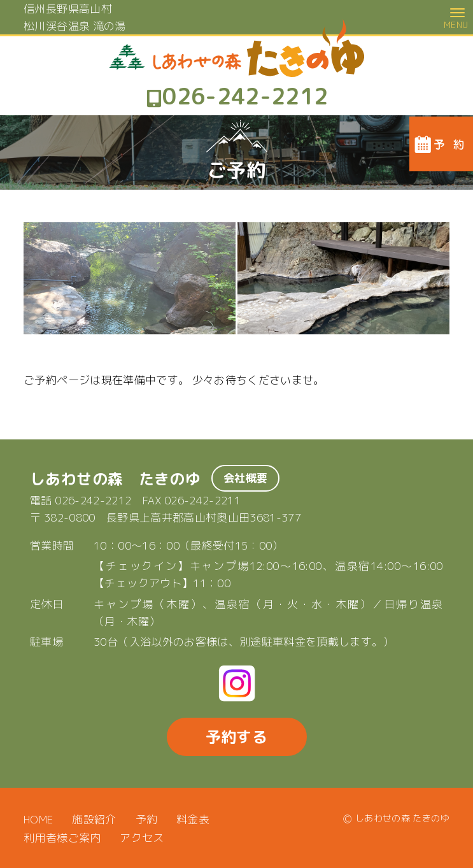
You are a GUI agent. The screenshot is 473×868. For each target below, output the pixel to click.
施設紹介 (94, 819)
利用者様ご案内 (62, 838)
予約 (147, 819)
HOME (38, 819)
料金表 (193, 819)
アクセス (142, 838)
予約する (236, 737)
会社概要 (245, 478)
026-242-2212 (93, 500)
